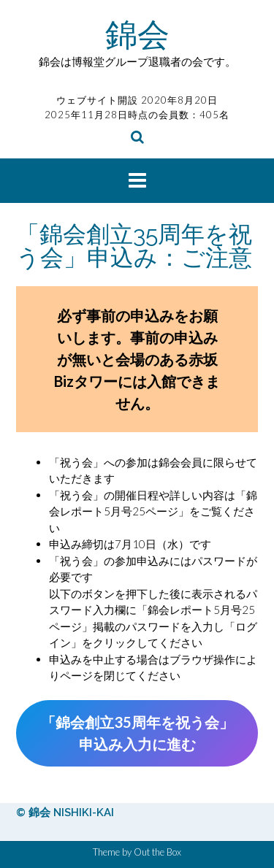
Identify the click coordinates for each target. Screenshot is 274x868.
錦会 (137, 34)
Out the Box (157, 852)
